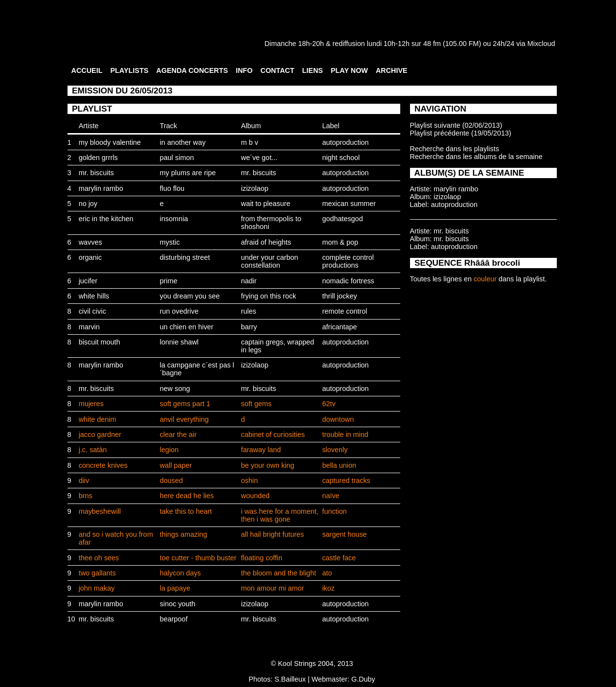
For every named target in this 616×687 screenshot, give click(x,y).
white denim (98, 419)
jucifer (88, 281)
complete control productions (348, 261)
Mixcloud (541, 44)
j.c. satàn (93, 450)
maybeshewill (100, 511)
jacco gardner (100, 435)
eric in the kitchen (106, 219)
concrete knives (103, 465)
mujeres (91, 404)
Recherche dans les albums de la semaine (476, 157)
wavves (91, 242)
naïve (331, 496)
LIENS (313, 70)
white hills (94, 296)
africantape (339, 327)
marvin (89, 327)
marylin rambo (101, 188)
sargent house (344, 534)
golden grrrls (98, 158)
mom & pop (340, 242)
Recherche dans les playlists (455, 149)
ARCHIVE (392, 70)
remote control (344, 311)
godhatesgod (342, 219)
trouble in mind (345, 435)
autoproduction (345, 142)
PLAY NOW (349, 70)
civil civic (92, 311)
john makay (97, 588)
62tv (329, 404)
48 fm (432, 44)
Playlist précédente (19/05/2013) (461, 133)
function (334, 511)
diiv (84, 481)
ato (327, 573)
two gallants (97, 573)
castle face (339, 558)
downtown (338, 419)
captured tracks (346, 481)
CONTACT (277, 70)
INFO (244, 70)
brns (86, 496)
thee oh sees (99, 558)
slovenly (335, 450)
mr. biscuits (96, 173)
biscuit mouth (100, 342)
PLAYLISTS (129, 70)
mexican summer (349, 204)
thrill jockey (339, 296)
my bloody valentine (110, 142)
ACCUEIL (87, 70)
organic (90, 257)
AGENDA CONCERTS (192, 70)
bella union (339, 465)
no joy (88, 204)
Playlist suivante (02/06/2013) (456, 125)
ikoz (328, 588)
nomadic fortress (348, 281)
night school (341, 158)
